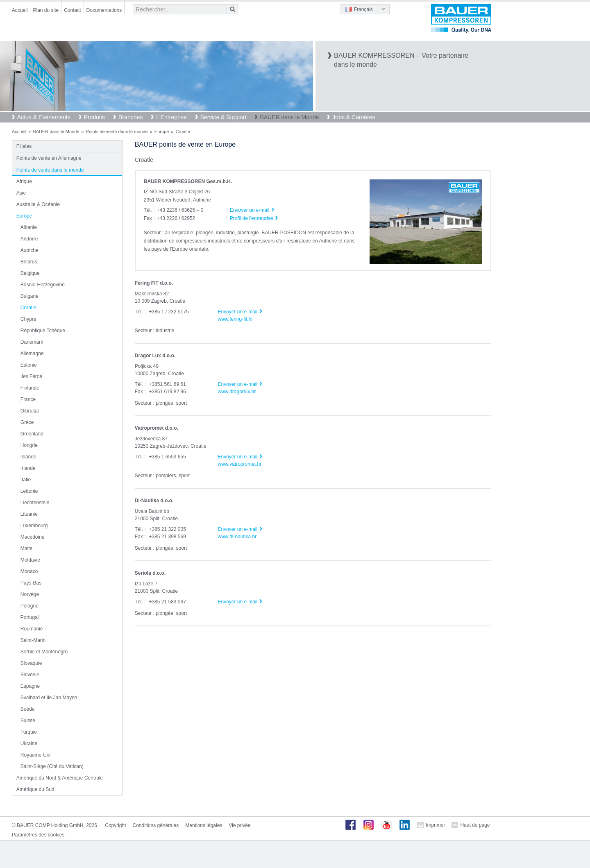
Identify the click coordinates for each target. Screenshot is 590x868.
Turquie (29, 732)
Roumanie (32, 629)
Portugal (30, 617)
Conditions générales (156, 825)
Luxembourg (34, 526)
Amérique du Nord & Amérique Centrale (60, 778)
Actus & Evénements (44, 117)
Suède (28, 709)
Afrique (24, 181)
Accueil (20, 10)
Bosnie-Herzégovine (43, 285)
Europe (162, 131)
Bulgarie (29, 296)
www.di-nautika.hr (237, 537)
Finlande (30, 388)
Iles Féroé (31, 376)
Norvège (30, 594)
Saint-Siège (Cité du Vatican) (52, 766)
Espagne (30, 686)
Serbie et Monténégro (44, 652)
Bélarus (29, 262)
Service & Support (224, 117)
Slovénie (30, 675)
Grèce (27, 422)
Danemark (32, 342)
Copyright (115, 825)
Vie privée (239, 825)
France (28, 399)
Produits (94, 117)
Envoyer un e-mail (237, 312)
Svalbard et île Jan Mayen (49, 698)
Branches (130, 117)
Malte (26, 548)
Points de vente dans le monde (117, 131)
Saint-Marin (33, 640)
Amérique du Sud (35, 789)
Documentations (104, 10)
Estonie (29, 365)
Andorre (29, 239)
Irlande (28, 468)
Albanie (29, 227)
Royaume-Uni (35, 755)
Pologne (29, 606)
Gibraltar (30, 411)
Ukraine (29, 743)
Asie (21, 193)
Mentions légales (204, 825)
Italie (26, 480)
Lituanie (29, 514)
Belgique (30, 273)
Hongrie (29, 445)
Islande (28, 457)
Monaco (29, 571)
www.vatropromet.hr (239, 464)
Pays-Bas (31, 583)
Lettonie (29, 491)
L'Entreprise (171, 117)
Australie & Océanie (38, 204)
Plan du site (46, 10)
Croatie (28, 308)
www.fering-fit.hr (235, 319)
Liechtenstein (35, 503)
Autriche (29, 250)
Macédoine (33, 537)
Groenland (32, 434)
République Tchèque (43, 331)
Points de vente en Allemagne (49, 158)
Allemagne (32, 354)
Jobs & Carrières (354, 117)
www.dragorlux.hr (237, 392)
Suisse (28, 721)
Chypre (28, 319)
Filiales (24, 146)
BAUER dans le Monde (289, 117)
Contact (72, 10)
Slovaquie (31, 663)
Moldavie (30, 560)
